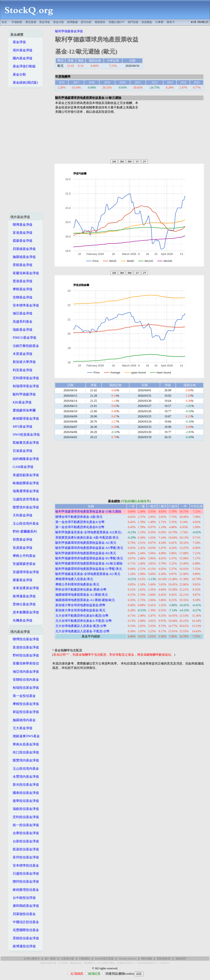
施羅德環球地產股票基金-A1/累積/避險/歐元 (85, 600)
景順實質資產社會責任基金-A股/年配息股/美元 (87, 538)
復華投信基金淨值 (25, 801)
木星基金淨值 (21, 354)
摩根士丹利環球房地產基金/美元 (77, 584)
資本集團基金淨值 (25, 612)
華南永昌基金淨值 (25, 744)
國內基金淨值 (21, 58)
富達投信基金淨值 (25, 647)
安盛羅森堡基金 (23, 564)
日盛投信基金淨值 (25, 873)
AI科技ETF (164, 963)
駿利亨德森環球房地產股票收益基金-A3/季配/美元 (89, 548)
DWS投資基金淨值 (25, 435)
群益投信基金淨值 (25, 712)
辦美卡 (171, 22)
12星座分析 (67, 959)
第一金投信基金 (23, 696)
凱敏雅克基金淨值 (25, 443)
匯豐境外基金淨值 (25, 507)
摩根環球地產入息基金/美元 (74, 579)
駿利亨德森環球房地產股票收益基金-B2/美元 (86, 553)
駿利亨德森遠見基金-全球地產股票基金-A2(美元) (88, 532)
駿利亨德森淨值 (23, 394)
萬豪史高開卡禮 (48, 963)
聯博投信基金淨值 (25, 639)
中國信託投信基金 (25, 922)
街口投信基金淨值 (25, 752)
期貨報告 (100, 22)
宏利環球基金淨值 (25, 378)
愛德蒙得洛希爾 (23, 410)
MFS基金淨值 (21, 427)
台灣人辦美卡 (32, 959)
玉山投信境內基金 (25, 769)
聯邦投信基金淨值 (25, 882)
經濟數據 (72, 22)
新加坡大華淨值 (23, 362)
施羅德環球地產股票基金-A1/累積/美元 (82, 595)
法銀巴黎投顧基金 (25, 346)
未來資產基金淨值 (25, 588)
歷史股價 (31, 22)
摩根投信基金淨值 (25, 704)
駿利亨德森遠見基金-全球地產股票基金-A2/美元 (88, 574)
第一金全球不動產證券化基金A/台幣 (80, 522)
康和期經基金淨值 (25, 906)
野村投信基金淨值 (25, 655)
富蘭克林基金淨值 (25, 273)
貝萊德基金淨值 (23, 249)
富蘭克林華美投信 (25, 663)
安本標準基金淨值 (25, 305)
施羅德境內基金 (23, 720)
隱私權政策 (164, 959)
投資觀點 (147, 22)
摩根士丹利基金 (23, 556)
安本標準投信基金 (25, 865)
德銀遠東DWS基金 (25, 736)
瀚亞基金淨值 (21, 313)
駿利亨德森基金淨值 (69, 31)
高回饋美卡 (90, 963)
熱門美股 (133, 22)
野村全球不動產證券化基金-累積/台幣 (81, 590)
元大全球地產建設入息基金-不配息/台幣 (82, 631)
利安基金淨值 (21, 370)
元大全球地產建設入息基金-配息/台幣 (81, 626)
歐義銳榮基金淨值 (25, 483)
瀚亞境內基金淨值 (25, 672)
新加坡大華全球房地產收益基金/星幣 (80, 605)
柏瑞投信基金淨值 (25, 688)
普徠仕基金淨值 (23, 604)
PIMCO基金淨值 (23, 338)
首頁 (4, 22)
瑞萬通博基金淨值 (25, 491)
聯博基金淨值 (21, 225)
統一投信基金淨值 (25, 825)
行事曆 (159, 22)
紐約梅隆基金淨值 (25, 459)
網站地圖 (147, 959)
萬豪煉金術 (76, 963)
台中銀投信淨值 (23, 898)
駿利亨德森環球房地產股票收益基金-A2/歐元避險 (89, 563)
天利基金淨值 (21, 515)
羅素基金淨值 (21, 580)
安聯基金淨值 (21, 297)
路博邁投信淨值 (23, 946)
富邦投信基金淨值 (25, 857)
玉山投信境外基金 (25, 523)
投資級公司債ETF (126, 963)
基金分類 (58, 22)
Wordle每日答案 (104, 959)
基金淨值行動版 (23, 66)
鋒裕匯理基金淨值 (25, 419)
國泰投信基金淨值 (25, 793)
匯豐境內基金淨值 (25, 760)
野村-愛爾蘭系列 (23, 531)
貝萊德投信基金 (23, 914)
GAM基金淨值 (22, 467)
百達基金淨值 (21, 451)
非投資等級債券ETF (147, 963)
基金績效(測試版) (24, 82)
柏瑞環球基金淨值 (25, 386)
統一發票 (50, 959)
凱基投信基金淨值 (25, 849)
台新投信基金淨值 (25, 841)
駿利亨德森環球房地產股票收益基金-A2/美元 (86, 543)
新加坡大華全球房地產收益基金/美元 (80, 610)
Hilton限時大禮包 (106, 963)
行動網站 (84, 959)
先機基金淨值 (21, 620)
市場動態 (17, 22)
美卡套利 (63, 963)
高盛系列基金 (21, 322)
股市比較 (86, 22)
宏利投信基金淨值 (25, 817)
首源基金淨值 (21, 548)
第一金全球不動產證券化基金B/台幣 (80, 527)
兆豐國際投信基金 (25, 930)
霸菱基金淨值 (21, 241)
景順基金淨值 (21, 265)
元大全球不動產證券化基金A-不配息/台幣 (84, 621)
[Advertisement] (134, 10)
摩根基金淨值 (21, 289)
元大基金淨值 (21, 728)
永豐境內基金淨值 (25, 777)
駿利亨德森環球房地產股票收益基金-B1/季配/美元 (89, 558)
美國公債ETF (117, 22)
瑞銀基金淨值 (21, 330)
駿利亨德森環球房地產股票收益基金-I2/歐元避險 (88, 511)
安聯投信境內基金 (25, 680)
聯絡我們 (181, 959)
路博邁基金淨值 (23, 596)
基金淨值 (45, 22)
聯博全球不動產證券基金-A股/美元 (79, 517)
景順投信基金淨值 (25, 938)
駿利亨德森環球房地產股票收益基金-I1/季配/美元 (89, 569)
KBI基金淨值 (21, 402)
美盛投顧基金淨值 (25, 475)
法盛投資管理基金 (25, 499)
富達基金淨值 (21, 233)
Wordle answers (127, 959)
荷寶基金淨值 (21, 540)
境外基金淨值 (21, 50)
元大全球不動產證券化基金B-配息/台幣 (82, 616)
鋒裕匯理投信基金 (25, 890)
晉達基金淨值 (21, 281)
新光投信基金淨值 (25, 785)
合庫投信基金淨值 (25, 833)
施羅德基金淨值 (23, 257)
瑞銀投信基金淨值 (25, 809)
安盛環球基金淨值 (25, 572)
